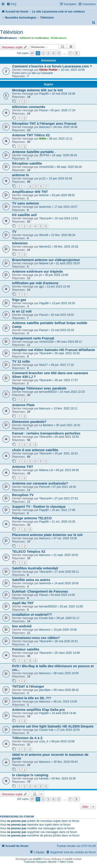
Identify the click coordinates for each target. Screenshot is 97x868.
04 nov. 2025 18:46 (65, 127)
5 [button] (59, 53)
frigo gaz (19, 300)
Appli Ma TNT (23, 603)
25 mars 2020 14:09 (67, 653)
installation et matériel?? (32, 615)
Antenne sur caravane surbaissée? (40, 483)
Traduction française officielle (40, 862)
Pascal (43, 110)
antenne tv (21, 175)
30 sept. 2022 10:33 (67, 353)
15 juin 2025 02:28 (60, 179)
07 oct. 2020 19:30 (65, 538)
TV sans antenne (25, 203)
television (20, 243)
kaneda (44, 779)
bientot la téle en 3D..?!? (32, 698)
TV (14, 232)
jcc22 (42, 179)
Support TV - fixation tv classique (39, 507)
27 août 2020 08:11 (67, 572)
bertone (44, 195)
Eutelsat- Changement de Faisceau (40, 591)
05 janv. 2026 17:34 (63, 110)
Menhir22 (45, 247)
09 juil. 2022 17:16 (62, 365)
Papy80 (44, 94)
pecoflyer (45, 690)
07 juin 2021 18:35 (64, 487)
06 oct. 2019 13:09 (65, 702)
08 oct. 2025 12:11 (61, 139)
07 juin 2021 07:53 (66, 498)
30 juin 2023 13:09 (57, 275)
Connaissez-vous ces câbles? (36, 638)
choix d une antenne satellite (35, 450)
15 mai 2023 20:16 (62, 330)
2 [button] (43, 53)
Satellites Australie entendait (35, 568)
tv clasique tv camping (30, 775)
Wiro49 (43, 235)
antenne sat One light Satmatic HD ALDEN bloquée (53, 726)
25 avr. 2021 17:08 (64, 510)
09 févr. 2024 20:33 (66, 247)
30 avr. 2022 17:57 (66, 380)
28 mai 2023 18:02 (62, 315)
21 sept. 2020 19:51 (66, 555)
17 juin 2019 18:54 (68, 730)
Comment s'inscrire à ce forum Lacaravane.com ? (52, 66)
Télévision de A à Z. (28, 738)
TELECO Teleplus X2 (29, 552)
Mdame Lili (46, 263)
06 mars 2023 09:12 (69, 342)
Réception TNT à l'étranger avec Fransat (44, 124)
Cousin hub (46, 618)
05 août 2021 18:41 (68, 425)
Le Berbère (46, 425)
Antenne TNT (23, 467)
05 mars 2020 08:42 (66, 690)
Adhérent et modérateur (34, 38)
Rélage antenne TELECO (32, 518)
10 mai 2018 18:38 (64, 94)
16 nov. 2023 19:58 (73, 70)
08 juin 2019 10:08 (63, 741)
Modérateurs (59, 38)
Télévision (12, 32)
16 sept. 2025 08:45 (65, 155)
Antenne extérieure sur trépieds (38, 271)
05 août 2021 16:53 (67, 437)
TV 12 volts (21, 361)
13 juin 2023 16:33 (64, 303)
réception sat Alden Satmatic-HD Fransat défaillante (54, 350)
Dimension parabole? (29, 422)
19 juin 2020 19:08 (65, 630)
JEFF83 (44, 155)
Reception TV (23, 495)
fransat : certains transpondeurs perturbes (46, 433)
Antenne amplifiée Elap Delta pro (38, 710)
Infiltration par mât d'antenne (35, 283)
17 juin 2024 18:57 (66, 207)
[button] (32, 53)
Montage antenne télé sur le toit (37, 90)
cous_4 (44, 741)
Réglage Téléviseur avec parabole (39, 388)
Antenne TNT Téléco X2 (31, 135)
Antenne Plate (23, 405)
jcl (40, 275)
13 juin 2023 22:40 (58, 287)
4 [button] (54, 53)
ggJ (41, 287)
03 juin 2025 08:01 (64, 195)
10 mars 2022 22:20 (72, 392)
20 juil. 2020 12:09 (71, 606)
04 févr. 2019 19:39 (64, 779)
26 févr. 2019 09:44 (66, 762)
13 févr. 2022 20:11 (66, 408)
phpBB (37, 859)
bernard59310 (48, 392)
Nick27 (43, 365)
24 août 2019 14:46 (64, 713)
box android (22, 626)
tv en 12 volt (22, 311)
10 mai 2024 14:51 (66, 218)
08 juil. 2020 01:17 (68, 618)
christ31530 (46, 167)
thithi (43, 139)
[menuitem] (11, 4)
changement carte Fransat (33, 338)
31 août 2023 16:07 (68, 263)
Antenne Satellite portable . (34, 152)
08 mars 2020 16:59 (66, 673)
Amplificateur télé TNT (30, 192)
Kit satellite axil (24, 215)
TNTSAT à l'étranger (28, 686)
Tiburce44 (45, 218)
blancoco (45, 127)
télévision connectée (29, 107)
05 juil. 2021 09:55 (67, 470)
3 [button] (48, 53)
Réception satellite (27, 163)
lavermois (45, 207)
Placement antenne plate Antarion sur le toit (47, 535)
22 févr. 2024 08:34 (63, 235)
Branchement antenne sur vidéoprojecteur (46, 260)
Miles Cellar (67, 862)
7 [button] (70, 53)
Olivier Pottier (48, 70)
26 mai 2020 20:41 (66, 641)
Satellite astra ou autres (31, 580)
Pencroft (44, 487)
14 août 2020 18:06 (67, 583)
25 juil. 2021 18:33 (66, 453)
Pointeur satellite (26, 649)
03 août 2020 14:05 (63, 595)
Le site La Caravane (40, 73)
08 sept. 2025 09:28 (69, 167)
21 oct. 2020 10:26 (64, 522)
